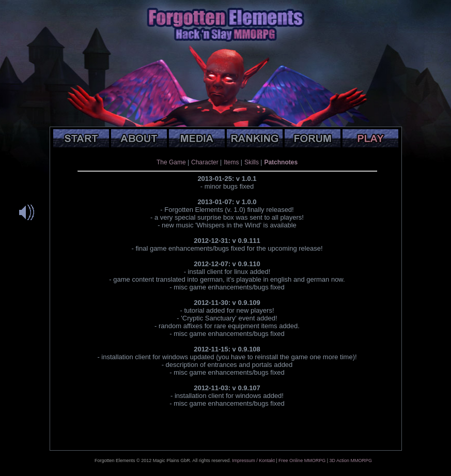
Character (205, 162)
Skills (252, 162)
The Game (171, 162)
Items (231, 162)
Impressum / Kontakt (253, 460)
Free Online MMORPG (302, 460)
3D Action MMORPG (351, 460)
